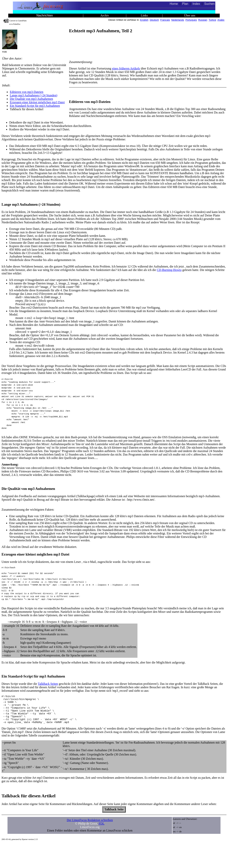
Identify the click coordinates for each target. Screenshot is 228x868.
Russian (203, 20)
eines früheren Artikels (126, 68)
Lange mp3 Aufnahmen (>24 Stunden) (34, 95)
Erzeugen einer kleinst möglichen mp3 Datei (37, 102)
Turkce (212, 20)
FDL (102, 848)
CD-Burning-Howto (169, 270)
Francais (165, 20)
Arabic (221, 20)
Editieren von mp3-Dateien (27, 92)
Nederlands (178, 20)
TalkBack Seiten (48, 702)
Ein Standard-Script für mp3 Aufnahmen (35, 106)
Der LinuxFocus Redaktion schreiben (90, 844)
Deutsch (154, 20)
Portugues (191, 20)
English (144, 20)
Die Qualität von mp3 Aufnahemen (31, 99)
